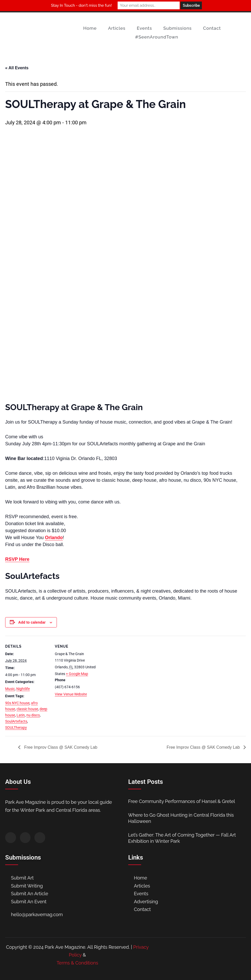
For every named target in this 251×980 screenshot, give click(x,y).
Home (90, 28)
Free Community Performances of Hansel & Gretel (182, 801)
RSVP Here (17, 559)
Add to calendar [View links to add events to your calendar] (32, 622)
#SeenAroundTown (157, 37)
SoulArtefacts (16, 721)
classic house (27, 709)
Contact (212, 28)
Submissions (178, 28)
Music (10, 689)
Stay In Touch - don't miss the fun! (81, 5)
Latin (21, 715)
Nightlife (23, 689)
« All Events (17, 68)
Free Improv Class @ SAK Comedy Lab (60, 747)
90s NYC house (17, 703)
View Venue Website (71, 694)
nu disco (33, 715)
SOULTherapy (16, 728)
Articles (117, 28)
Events (144, 28)
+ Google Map (77, 674)
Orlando (54, 538)
